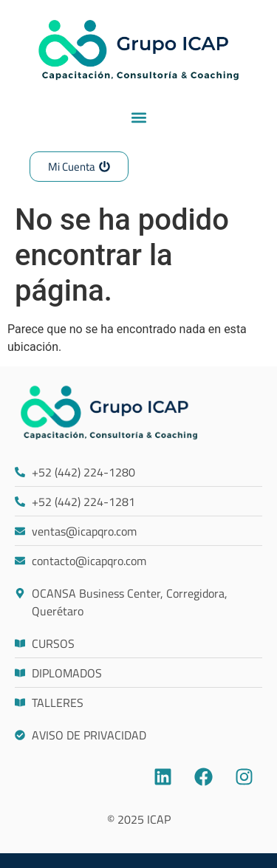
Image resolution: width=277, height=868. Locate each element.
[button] (138, 117)
